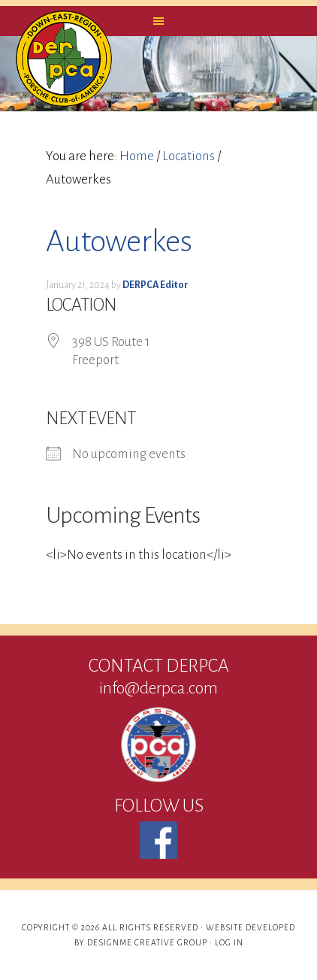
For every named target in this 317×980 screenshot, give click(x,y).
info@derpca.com (158, 688)
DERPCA (64, 59)
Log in (229, 942)
